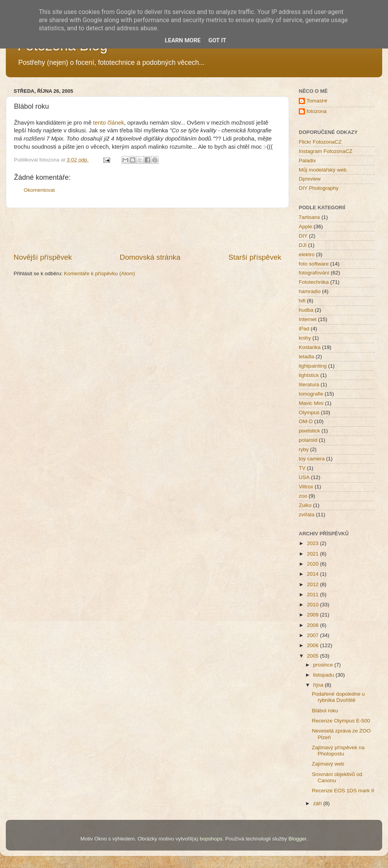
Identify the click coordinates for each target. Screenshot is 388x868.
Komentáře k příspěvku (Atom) (100, 273)
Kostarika (310, 347)
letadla (307, 357)
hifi (302, 301)
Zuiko (305, 505)
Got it (217, 40)
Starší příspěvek (255, 257)
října (319, 685)
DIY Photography (319, 188)
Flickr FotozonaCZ (320, 142)
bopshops (211, 839)
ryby (304, 449)
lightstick (309, 375)
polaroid (308, 440)
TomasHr (317, 101)
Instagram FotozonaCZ (326, 151)
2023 (314, 543)
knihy (305, 338)
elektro (307, 254)
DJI (303, 245)
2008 (314, 625)
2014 (314, 574)
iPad (304, 329)
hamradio (310, 291)
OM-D (306, 421)
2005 (314, 656)
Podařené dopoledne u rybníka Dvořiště (339, 697)
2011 (314, 595)
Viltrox (306, 487)
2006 (314, 645)
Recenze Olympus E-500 (341, 721)
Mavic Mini (311, 403)
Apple (306, 227)
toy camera (312, 459)
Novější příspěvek (43, 257)
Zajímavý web (328, 764)
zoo (303, 496)
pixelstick (309, 431)
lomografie (311, 394)
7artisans (309, 217)
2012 (314, 584)
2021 (314, 554)
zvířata (307, 515)
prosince (324, 665)
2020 (314, 564)
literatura (309, 385)
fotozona (317, 111)
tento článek (109, 123)
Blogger (297, 839)
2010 (314, 605)
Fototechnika (314, 282)
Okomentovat (39, 190)
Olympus (309, 412)
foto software (314, 264)
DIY (303, 236)
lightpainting (313, 366)
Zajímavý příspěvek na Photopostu (338, 751)
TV (302, 468)
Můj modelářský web (323, 170)
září (318, 803)
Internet (308, 319)
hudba (306, 310)
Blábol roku (325, 711)
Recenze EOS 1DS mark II (343, 791)
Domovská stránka (150, 257)
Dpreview (310, 179)
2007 (314, 635)
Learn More (183, 40)
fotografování (314, 273)
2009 (314, 615)
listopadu (324, 675)
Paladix (307, 161)
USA (304, 477)
